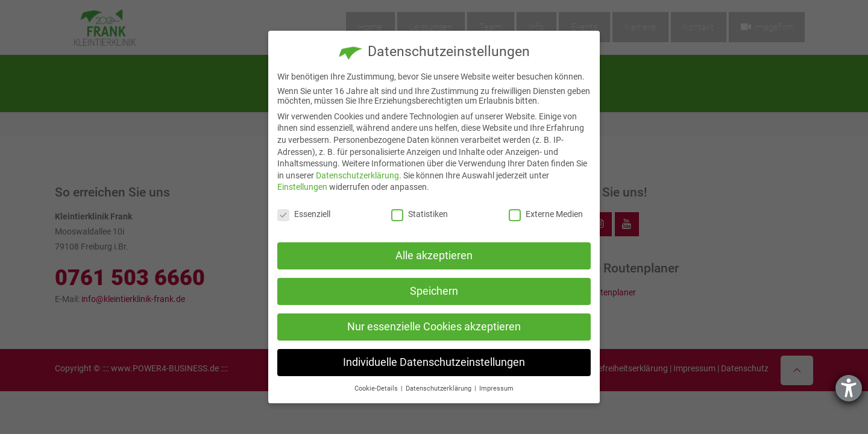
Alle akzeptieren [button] (434, 256)
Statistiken (420, 214)
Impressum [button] (496, 388)
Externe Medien (546, 214)
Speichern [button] (434, 291)
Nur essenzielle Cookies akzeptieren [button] (434, 327)
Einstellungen (302, 187)
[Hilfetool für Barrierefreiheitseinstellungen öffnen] (849, 388)
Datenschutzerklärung (357, 175)
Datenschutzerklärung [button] (439, 388)
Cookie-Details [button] (377, 388)
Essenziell (304, 214)
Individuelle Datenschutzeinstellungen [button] (434, 362)
